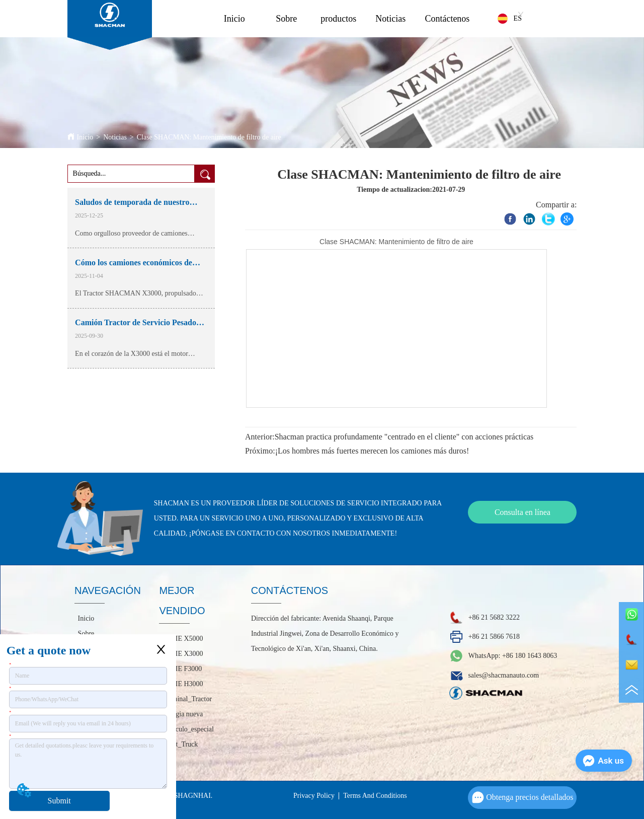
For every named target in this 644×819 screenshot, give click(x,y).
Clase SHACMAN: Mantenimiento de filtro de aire (209, 137)
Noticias (390, 19)
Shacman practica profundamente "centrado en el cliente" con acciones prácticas (404, 437)
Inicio (234, 19)
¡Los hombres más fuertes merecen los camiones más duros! (372, 451)
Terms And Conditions (375, 796)
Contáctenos (447, 19)
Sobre (286, 19)
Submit (59, 801)
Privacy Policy (314, 796)
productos (338, 19)
